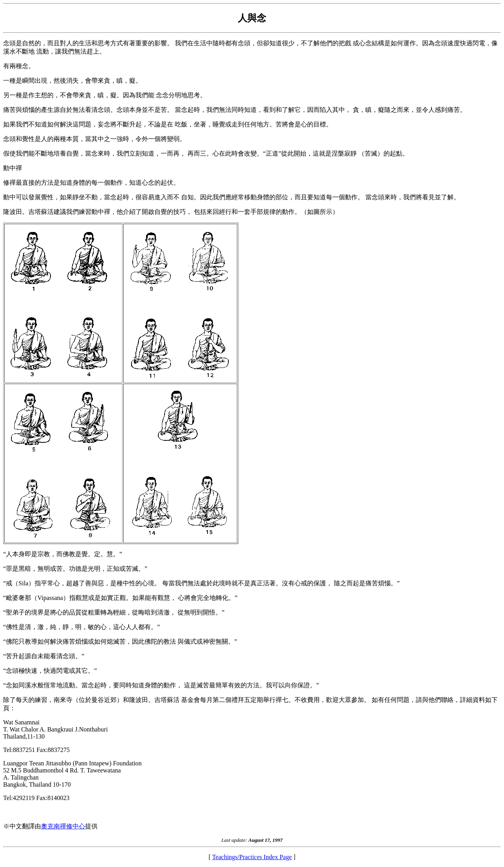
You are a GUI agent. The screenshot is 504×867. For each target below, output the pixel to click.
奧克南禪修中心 (63, 826)
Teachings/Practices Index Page (252, 857)
